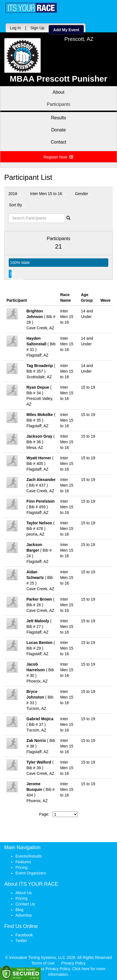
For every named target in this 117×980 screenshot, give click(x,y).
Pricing (22, 867)
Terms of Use (43, 963)
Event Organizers (31, 873)
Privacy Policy (73, 963)
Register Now (59, 157)
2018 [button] (15, 194)
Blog (19, 910)
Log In (15, 28)
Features (23, 862)
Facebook (24, 935)
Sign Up (37, 28)
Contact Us (25, 904)
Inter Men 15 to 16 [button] (48, 194)
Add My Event (66, 30)
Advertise (24, 915)
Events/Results (29, 856)
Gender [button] (84, 194)
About (58, 92)
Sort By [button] (17, 205)
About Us (24, 893)
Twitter (21, 941)
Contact (58, 142)
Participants (58, 104)
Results (58, 118)
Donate (58, 130)
